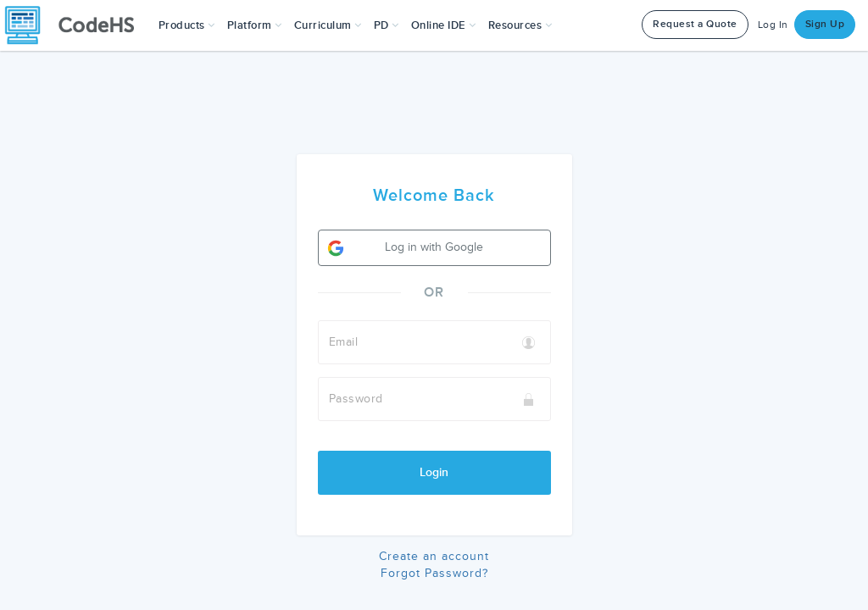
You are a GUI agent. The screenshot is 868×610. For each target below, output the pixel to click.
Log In (773, 25)
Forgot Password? (434, 573)
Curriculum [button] (328, 25)
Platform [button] (255, 25)
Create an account (434, 556)
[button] (187, 25)
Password (356, 399)
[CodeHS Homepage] (76, 25)
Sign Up (825, 24)
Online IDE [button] (444, 25)
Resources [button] (520, 25)
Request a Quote (695, 24)
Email (344, 342)
